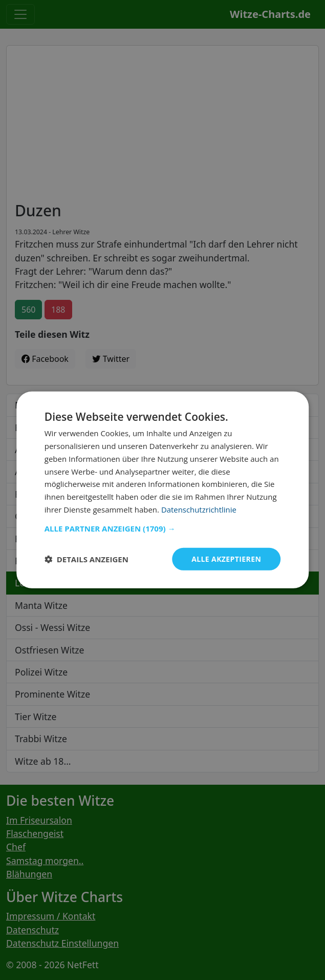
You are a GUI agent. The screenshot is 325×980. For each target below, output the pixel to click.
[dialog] (163, 490)
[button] (163, 528)
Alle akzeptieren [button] (226, 558)
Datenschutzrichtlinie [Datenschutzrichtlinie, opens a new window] (199, 509)
